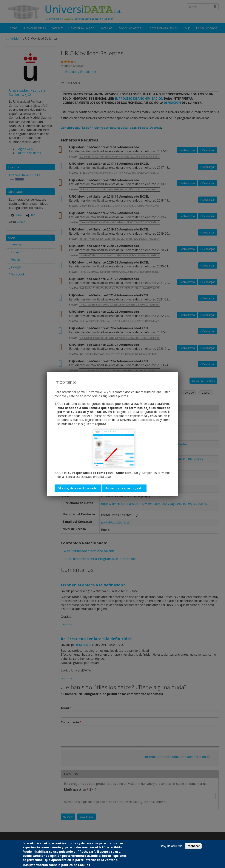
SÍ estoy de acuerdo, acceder (78, 488)
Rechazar (193, 846)
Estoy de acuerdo (171, 846)
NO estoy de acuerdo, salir (124, 488)
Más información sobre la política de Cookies (56, 865)
